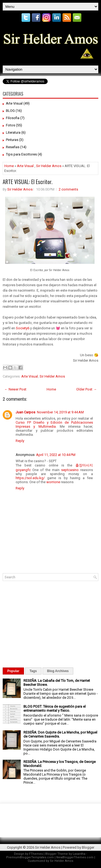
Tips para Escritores (21, 154)
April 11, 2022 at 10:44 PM (56, 455)
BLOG (10, 111)
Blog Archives (58, 671)
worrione (53, 482)
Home (9, 166)
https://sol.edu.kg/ (30, 478)
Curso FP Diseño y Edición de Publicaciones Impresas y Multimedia (54, 424)
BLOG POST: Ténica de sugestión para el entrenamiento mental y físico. (55, 708)
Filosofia (13, 118)
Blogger (88, 847)
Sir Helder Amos (49, 166)
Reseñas (13, 147)
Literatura (13, 132)
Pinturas (12, 140)
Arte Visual (14, 103)
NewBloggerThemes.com (75, 857)
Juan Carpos (25, 412)
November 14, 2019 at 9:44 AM (60, 412)
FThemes (36, 854)
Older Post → (86, 389)
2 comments (68, 189)
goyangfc (23, 470)
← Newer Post (15, 389)
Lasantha (79, 854)
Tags (33, 671)
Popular (13, 671)
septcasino (70, 470)
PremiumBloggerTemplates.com (30, 857)
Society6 (23, 328)
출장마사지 (84, 465)
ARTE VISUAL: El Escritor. (28, 182)
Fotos (11, 125)
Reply (20, 441)
